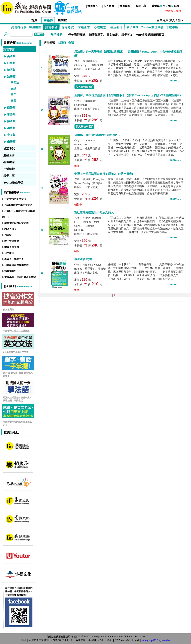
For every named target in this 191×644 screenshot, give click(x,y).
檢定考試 (68, 27)
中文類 (11, 135)
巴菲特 (8, 235)
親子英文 (127, 35)
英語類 (11, 56)
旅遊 (13, 101)
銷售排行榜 (19, 27)
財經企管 (84, 27)
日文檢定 (112, 35)
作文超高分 (9, 309)
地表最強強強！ (13, 247)
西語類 (11, 108)
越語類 (11, 128)
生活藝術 (117, 27)
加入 (172, 20)
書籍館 (49, 20)
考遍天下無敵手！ (14, 259)
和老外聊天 (10, 229)
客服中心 (141, 6)
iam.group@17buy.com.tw (156, 640)
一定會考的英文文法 (15, 199)
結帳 (177, 6)
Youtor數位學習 (152, 27)
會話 (13, 89)
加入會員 (109, 6)
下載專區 (172, 27)
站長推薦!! (10, 271)
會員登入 (93, 6)
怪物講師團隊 (77, 35)
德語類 (11, 121)
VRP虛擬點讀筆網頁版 (150, 35)
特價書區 (35, 27)
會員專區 (125, 6)
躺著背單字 (96, 35)
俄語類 (11, 142)
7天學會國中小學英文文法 (18, 205)
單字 (13, 95)
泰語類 (11, 114)
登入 (181, 20)
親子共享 (133, 27)
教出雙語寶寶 (12, 241)
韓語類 (11, 70)
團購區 (63, 20)
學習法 (15, 83)
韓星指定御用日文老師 (16, 223)
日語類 (11, 63)
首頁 (34, 20)
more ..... (176, 81)
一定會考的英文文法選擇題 (16, 331)
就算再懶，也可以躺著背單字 (20, 277)
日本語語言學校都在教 (16, 265)
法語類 (11, 77)
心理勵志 (100, 27)
